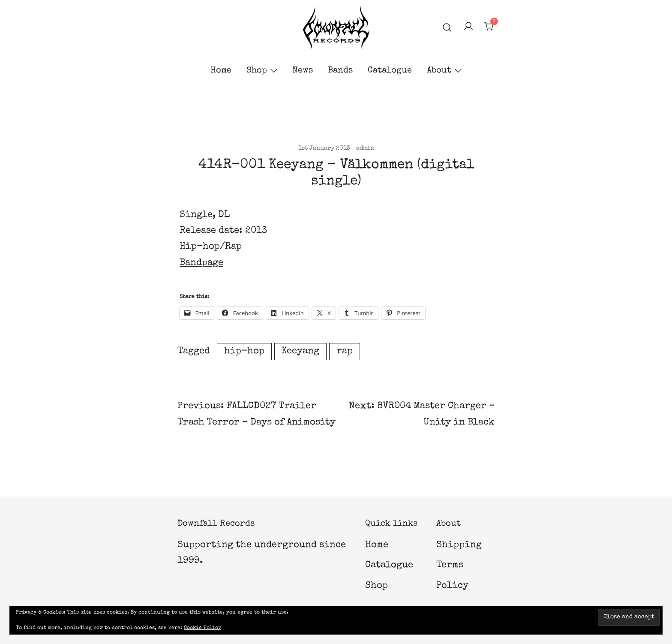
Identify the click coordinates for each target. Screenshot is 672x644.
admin (365, 148)
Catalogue (390, 71)
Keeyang (300, 352)
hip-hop (244, 352)
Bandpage (201, 263)
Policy (452, 586)
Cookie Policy (202, 628)
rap (345, 352)
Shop (257, 71)
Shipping (459, 545)
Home (221, 71)
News (303, 71)
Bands (340, 71)
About (439, 71)
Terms (450, 566)
